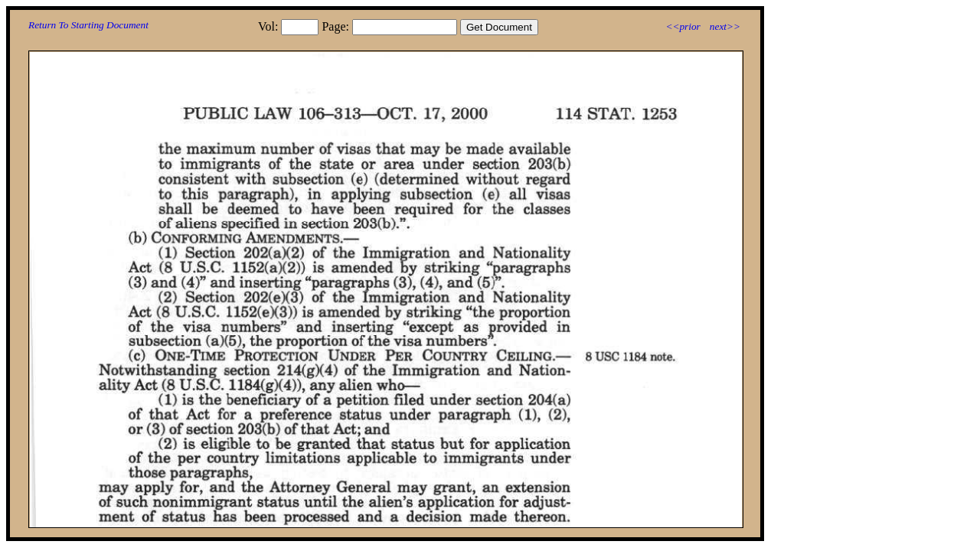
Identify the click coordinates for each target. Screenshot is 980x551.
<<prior (683, 26)
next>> (725, 26)
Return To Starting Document (88, 25)
